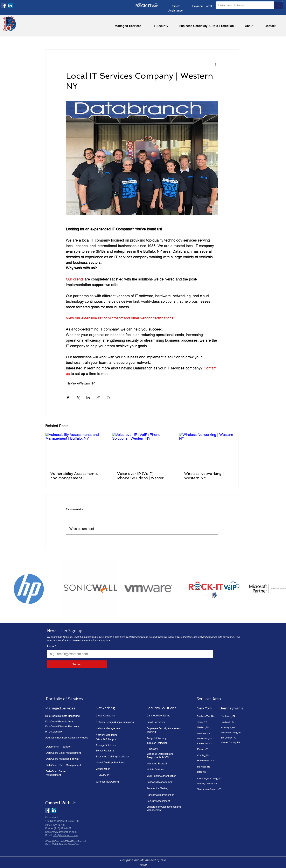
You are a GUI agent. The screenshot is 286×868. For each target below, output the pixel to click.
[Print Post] (108, 398)
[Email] (129, 654)
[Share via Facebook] (68, 398)
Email (52, 646)
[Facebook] (4, 6)
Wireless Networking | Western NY (204, 476)
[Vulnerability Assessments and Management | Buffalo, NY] (75, 450)
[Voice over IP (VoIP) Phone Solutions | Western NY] (142, 450)
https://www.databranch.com (61, 832)
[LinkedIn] (10, 6)
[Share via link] (98, 398)
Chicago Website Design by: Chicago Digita (62, 844)
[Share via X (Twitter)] (78, 398)
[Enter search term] (242, 5)
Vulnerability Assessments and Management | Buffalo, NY (74, 476)
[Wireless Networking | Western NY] (209, 450)
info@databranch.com (65, 835)
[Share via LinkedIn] (88, 398)
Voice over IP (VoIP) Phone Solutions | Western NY (142, 476)
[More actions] (216, 64)
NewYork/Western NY (81, 383)
